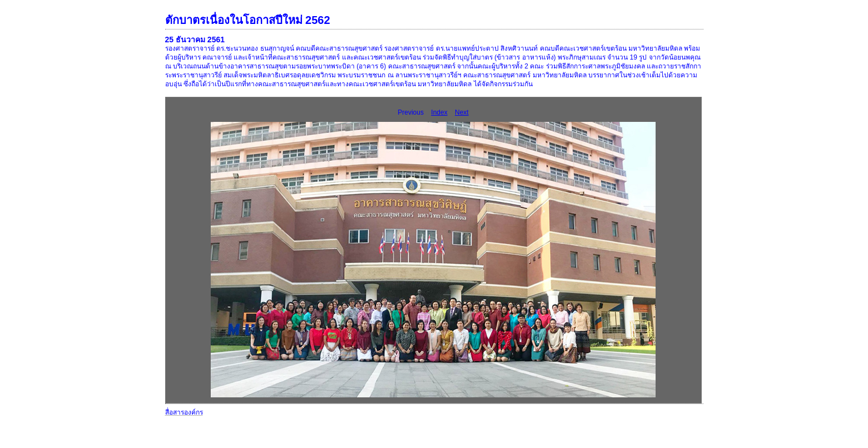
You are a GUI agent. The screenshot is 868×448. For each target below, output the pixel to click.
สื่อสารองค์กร (184, 412)
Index (439, 112)
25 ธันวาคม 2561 (195, 40)
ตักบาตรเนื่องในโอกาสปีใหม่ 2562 (248, 20)
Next (462, 112)
